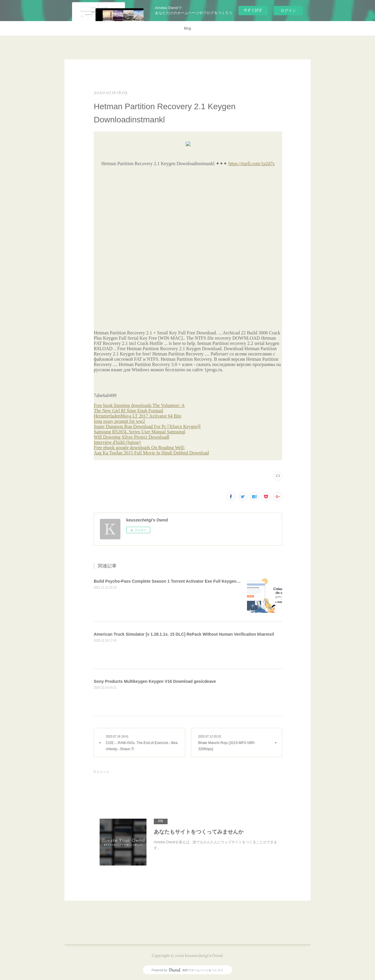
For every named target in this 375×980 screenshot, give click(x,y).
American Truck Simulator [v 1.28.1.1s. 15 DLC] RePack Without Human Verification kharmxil (184, 634)
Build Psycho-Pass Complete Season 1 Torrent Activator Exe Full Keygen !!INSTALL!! (177, 581)
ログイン (288, 10)
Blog (187, 28)
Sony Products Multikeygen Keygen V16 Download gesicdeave (155, 681)
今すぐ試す (253, 10)
